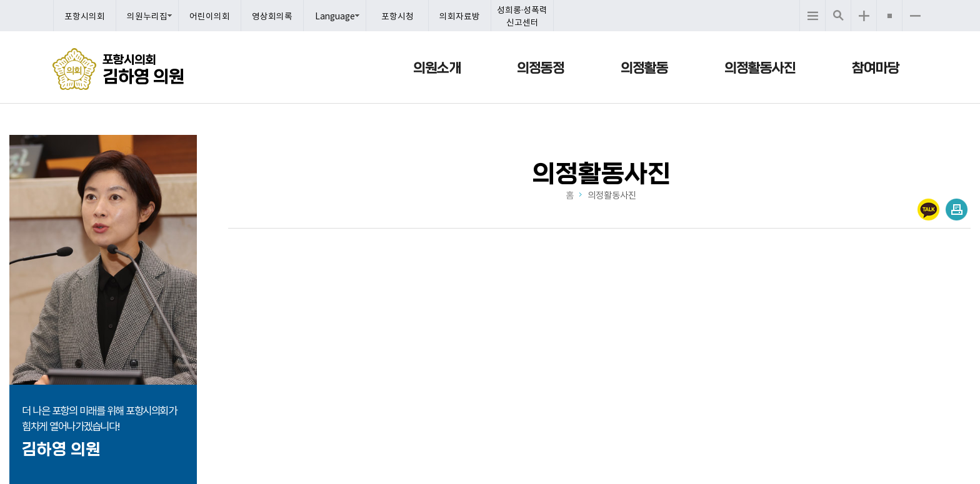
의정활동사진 (760, 68)
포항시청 (397, 16)
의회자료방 (460, 16)
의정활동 (644, 68)
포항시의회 (85, 16)
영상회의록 (272, 16)
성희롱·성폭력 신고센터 (522, 16)
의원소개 (437, 68)
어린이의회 (210, 16)
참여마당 (876, 68)
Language (335, 16)
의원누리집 (147, 16)
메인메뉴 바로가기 (490, 1)
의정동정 (541, 68)
